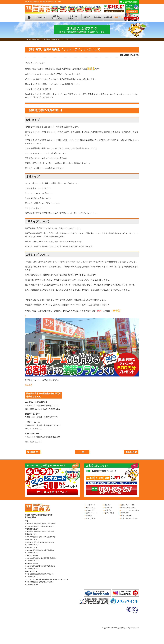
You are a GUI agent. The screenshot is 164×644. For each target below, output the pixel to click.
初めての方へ (91, 508)
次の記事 (34, 452)
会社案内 (87, 17)
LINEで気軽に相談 (130, 2)
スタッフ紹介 (91, 518)
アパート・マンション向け (130, 510)
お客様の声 (108, 17)
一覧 (82, 452)
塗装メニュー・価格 (128, 505)
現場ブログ (119, 17)
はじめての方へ (41, 17)
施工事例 (97, 17)
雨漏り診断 (125, 513)
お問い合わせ (110, 513)
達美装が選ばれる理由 (56, 17)
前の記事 (130, 452)
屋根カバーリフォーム (129, 508)
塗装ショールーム (92, 513)
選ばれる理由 (91, 510)
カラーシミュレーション (129, 518)
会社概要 (89, 516)
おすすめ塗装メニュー (73, 17)
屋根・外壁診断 (126, 516)
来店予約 (29, 385)
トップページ (91, 505)
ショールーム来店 (131, 18)
